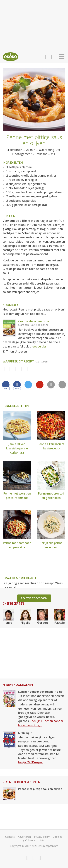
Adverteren (24, 837)
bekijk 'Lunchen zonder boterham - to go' (41, 723)
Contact (10, 837)
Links (42, 840)
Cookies (57, 837)
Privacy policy (42, 837)
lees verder (39, 346)
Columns (30, 840)
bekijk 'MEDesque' (31, 762)
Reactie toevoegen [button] (34, 598)
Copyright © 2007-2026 (24, 846)
